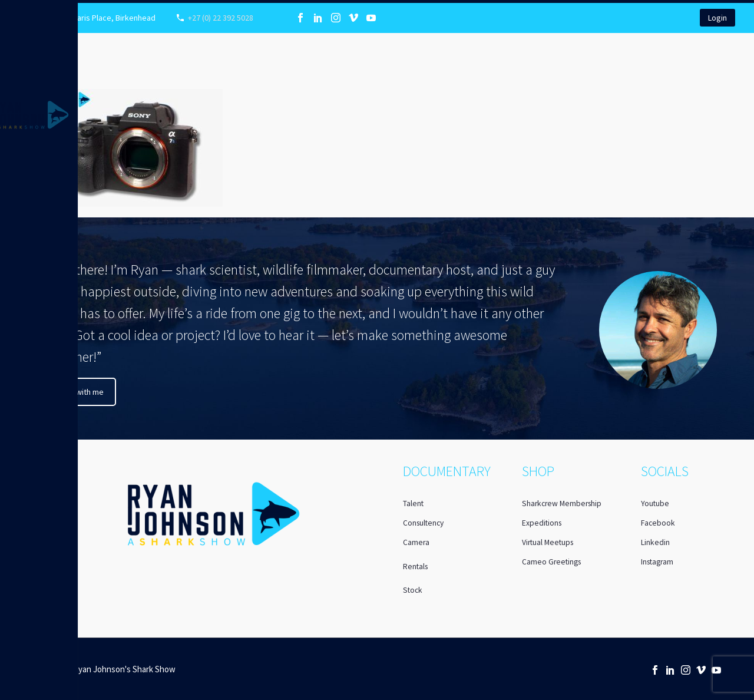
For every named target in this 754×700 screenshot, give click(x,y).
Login (717, 18)
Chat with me (81, 392)
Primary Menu (13, 13)
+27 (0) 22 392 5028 (221, 18)
